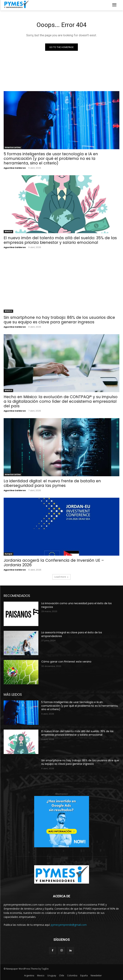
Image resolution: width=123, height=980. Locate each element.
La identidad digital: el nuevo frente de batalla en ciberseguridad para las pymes (52, 483)
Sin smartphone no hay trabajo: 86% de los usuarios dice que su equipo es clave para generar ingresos (59, 320)
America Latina (13, 147)
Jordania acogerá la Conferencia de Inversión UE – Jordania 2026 (54, 563)
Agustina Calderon (15, 168)
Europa (8, 554)
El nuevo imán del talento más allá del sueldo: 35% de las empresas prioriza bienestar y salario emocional (60, 240)
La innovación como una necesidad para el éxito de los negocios (76, 605)
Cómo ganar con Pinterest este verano (66, 662)
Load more (61, 577)
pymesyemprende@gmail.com (69, 925)
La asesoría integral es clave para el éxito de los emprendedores (72, 634)
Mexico (8, 231)
